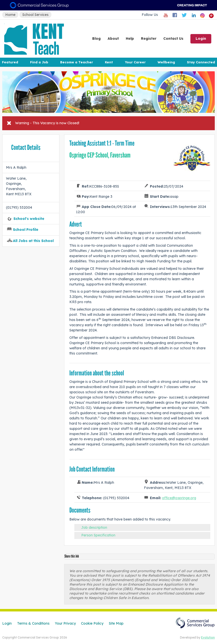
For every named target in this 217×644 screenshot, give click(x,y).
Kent (109, 62)
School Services (35, 15)
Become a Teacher (77, 62)
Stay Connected (201, 62)
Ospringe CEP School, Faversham (100, 155)
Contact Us (173, 39)
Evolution (208, 637)
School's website (29, 219)
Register (149, 39)
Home (10, 15)
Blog (96, 39)
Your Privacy (65, 623)
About (113, 39)
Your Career (135, 62)
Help (130, 39)
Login (201, 39)
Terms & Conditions (33, 623)
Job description (94, 527)
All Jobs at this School (33, 241)
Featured (10, 62)
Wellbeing (166, 62)
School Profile (26, 230)
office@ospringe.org (179, 498)
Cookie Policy (92, 623)
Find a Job (39, 62)
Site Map (116, 623)
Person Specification (98, 535)
